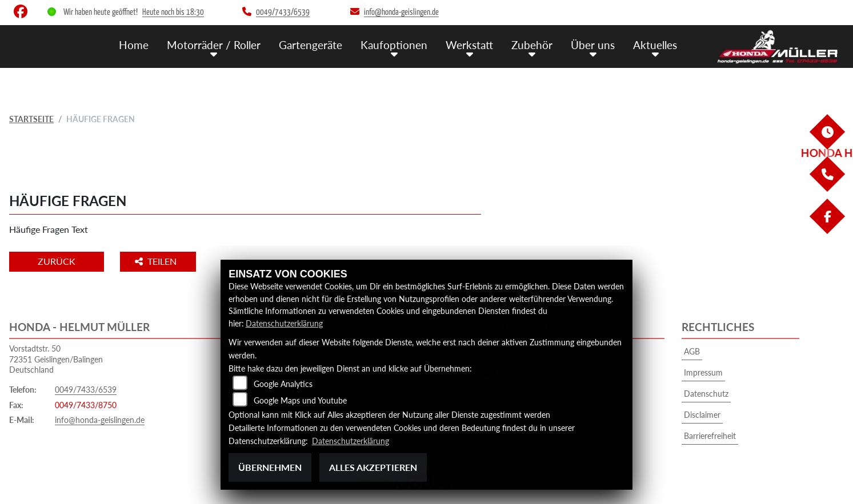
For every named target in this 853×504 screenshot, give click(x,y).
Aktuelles (655, 45)
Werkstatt (469, 45)
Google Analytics (283, 383)
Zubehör (532, 45)
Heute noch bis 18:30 (173, 12)
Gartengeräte (311, 45)
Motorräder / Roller (214, 45)
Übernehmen (270, 467)
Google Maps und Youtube (300, 400)
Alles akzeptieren (373, 467)
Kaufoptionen (394, 45)
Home (134, 45)
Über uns (593, 45)
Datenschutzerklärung (284, 323)
